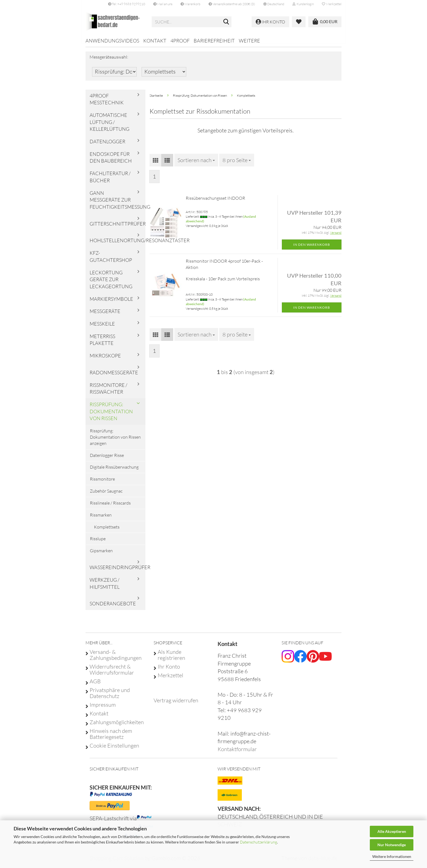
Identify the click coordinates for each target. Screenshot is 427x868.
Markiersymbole (111, 302)
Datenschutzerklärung (258, 842)
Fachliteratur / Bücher (110, 181)
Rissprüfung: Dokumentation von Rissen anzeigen (115, 441)
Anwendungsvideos (112, 41)
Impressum (103, 708)
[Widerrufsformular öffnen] (176, 704)
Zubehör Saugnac (106, 495)
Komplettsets (107, 531)
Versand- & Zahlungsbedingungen (116, 658)
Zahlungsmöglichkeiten (117, 726)
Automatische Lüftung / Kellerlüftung (109, 126)
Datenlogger (107, 145)
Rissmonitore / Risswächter (108, 392)
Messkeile (102, 327)
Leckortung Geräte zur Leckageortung (111, 283)
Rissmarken (101, 519)
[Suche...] (226, 22)
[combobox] (196, 164)
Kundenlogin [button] (303, 4)
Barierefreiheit (214, 41)
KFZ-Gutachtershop (111, 260)
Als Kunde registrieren (171, 658)
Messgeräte (105, 315)
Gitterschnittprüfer (118, 227)
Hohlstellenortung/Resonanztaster (118, 244)
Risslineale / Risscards (110, 507)
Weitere (249, 41)
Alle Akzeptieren (392, 831)
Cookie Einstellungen (114, 749)
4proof (180, 41)
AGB (95, 685)
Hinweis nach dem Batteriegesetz (111, 738)
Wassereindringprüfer (118, 571)
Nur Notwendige (392, 845)
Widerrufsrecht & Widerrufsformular (112, 673)
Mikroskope (105, 359)
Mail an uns (163, 4)
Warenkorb (190, 4)
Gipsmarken (101, 554)
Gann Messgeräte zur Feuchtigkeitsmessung (118, 203)
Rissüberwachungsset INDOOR (215, 202)
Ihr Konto (169, 670)
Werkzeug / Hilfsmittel (105, 587)
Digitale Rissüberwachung (114, 471)
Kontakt (155, 41)
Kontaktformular (237, 753)
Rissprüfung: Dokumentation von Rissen (111, 415)
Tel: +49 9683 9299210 (127, 4)
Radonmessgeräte (114, 376)
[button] (274, 4)
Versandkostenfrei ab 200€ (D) (232, 4)
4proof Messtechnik (107, 103)
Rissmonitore (102, 483)
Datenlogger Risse (107, 459)
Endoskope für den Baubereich (111, 161)
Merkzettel (332, 4)
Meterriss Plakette (102, 344)
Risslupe (98, 542)
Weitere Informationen (392, 856)
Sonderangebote (113, 607)
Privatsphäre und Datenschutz (110, 697)
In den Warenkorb (312, 248)
